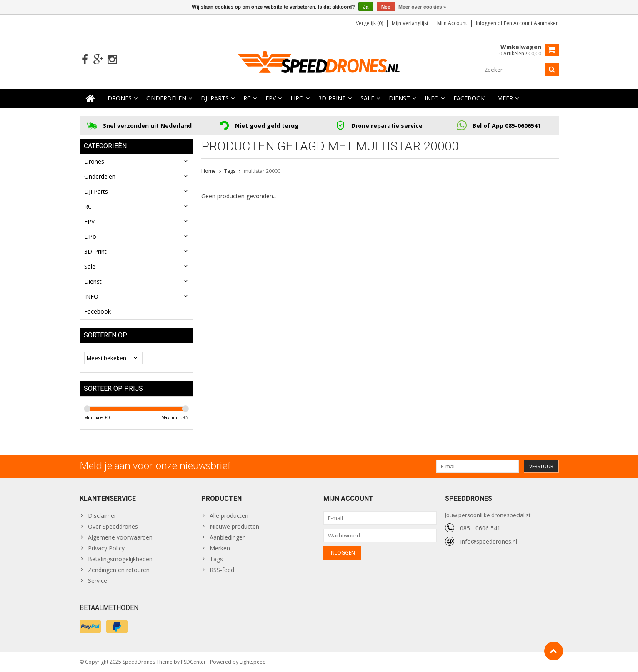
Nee (386, 7)
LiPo (297, 98)
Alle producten (229, 516)
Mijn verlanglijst (410, 23)
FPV (271, 98)
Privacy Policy (106, 548)
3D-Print (332, 98)
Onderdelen (166, 98)
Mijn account (452, 23)
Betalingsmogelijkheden (120, 559)
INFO (432, 98)
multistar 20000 (262, 171)
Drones (120, 98)
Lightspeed (253, 662)
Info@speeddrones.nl (489, 541)
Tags (230, 171)
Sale (367, 98)
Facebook (469, 98)
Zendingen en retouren (119, 570)
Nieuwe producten (234, 526)
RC (247, 98)
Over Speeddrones (113, 526)
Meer (505, 98)
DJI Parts (215, 98)
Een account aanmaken (531, 23)
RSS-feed (222, 570)
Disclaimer (102, 516)
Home (209, 171)
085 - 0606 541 (480, 528)
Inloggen (487, 23)
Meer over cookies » (422, 7)
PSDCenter (193, 662)
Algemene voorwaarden (120, 537)
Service (98, 581)
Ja (366, 7)
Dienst (399, 98)
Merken (220, 548)
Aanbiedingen (228, 537)
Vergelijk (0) (369, 23)
